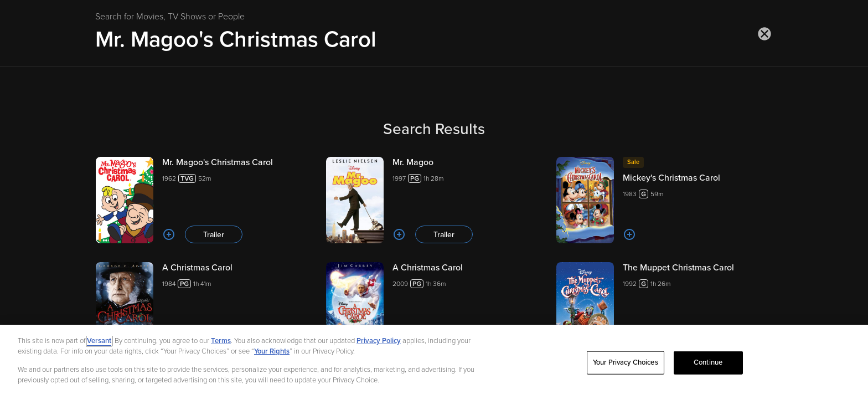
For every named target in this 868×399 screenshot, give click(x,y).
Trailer (214, 235)
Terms (221, 341)
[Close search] (764, 34)
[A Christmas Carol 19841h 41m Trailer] (204, 305)
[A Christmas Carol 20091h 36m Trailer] (434, 305)
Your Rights (272, 351)
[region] (434, 362)
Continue (708, 362)
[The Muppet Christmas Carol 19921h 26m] (664, 305)
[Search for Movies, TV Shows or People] (434, 39)
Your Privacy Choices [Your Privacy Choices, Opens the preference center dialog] (626, 362)
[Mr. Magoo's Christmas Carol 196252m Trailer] (204, 200)
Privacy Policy (379, 341)
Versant (99, 341)
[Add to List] (169, 234)
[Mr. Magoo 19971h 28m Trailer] (434, 200)
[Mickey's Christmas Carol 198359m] (664, 200)
